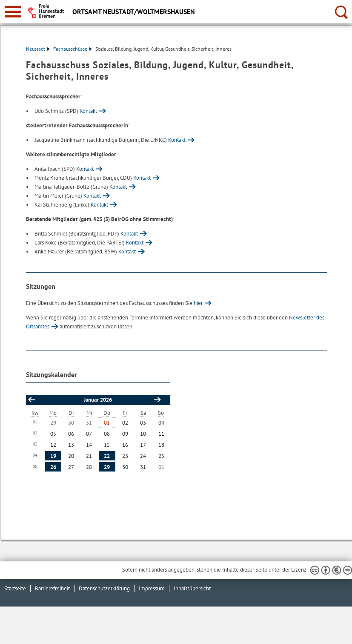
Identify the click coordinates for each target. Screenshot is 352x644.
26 (53, 467)
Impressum (152, 588)
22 (107, 456)
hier (198, 303)
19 (53, 456)
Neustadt (38, 49)
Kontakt (88, 111)
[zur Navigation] (13, 12)
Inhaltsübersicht (192, 588)
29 (107, 467)
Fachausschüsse (73, 49)
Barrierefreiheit (52, 588)
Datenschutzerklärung (104, 588)
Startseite (15, 588)
